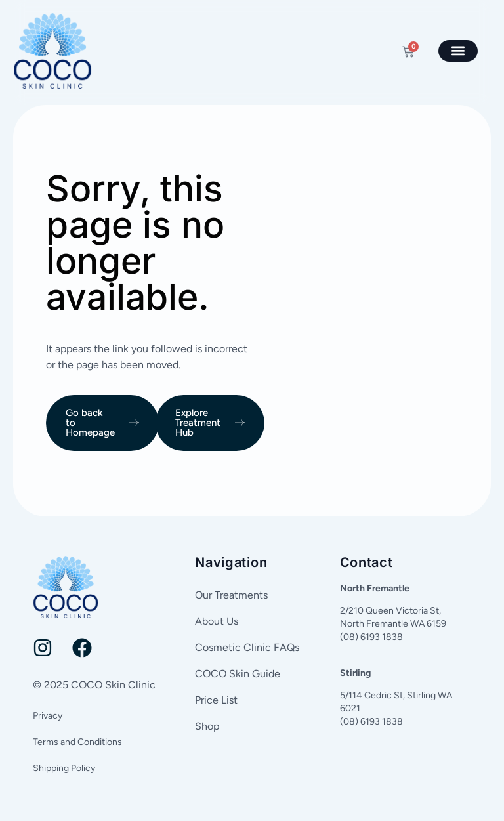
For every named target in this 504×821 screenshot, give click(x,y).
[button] (458, 51)
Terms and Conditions (77, 742)
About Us (217, 621)
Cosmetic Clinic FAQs (247, 647)
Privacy (48, 716)
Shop (207, 726)
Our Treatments (231, 595)
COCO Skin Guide (238, 674)
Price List (216, 700)
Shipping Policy (64, 768)
